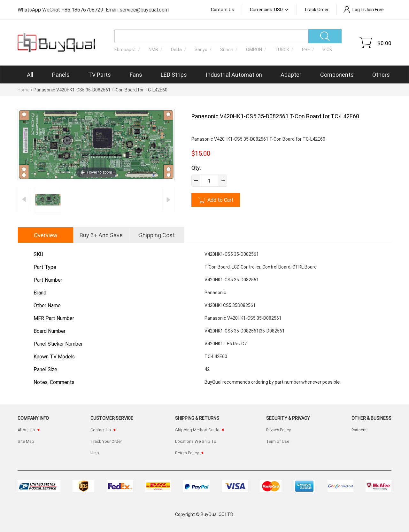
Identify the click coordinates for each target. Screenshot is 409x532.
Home (24, 90)
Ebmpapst (125, 49)
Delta (176, 49)
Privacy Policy (278, 430)
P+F (306, 49)
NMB (153, 49)
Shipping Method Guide (197, 430)
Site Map (26, 441)
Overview (46, 235)
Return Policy (187, 453)
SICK (327, 49)
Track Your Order (106, 441)
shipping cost (157, 235)
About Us (26, 430)
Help (95, 453)
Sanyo (201, 49)
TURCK (282, 49)
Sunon (227, 49)
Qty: (196, 168)
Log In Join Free (363, 9)
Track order (316, 9)
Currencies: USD (267, 9)
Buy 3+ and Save (101, 235)
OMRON (254, 49)
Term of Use (278, 441)
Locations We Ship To (196, 441)
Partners (359, 430)
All (30, 74)
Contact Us (223, 9)
